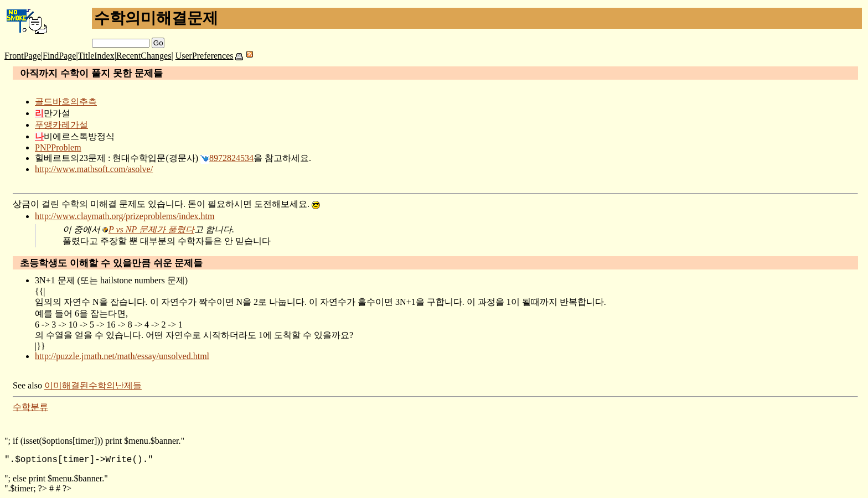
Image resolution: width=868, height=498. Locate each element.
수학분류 (30, 407)
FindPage (59, 56)
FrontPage (23, 56)
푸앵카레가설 (61, 125)
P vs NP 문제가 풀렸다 (151, 229)
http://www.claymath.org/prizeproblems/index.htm (125, 216)
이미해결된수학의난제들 (93, 385)
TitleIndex (96, 56)
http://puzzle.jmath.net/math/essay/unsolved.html (122, 356)
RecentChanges (144, 56)
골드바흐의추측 (66, 102)
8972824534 (231, 158)
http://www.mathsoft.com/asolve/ (94, 169)
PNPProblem (58, 147)
